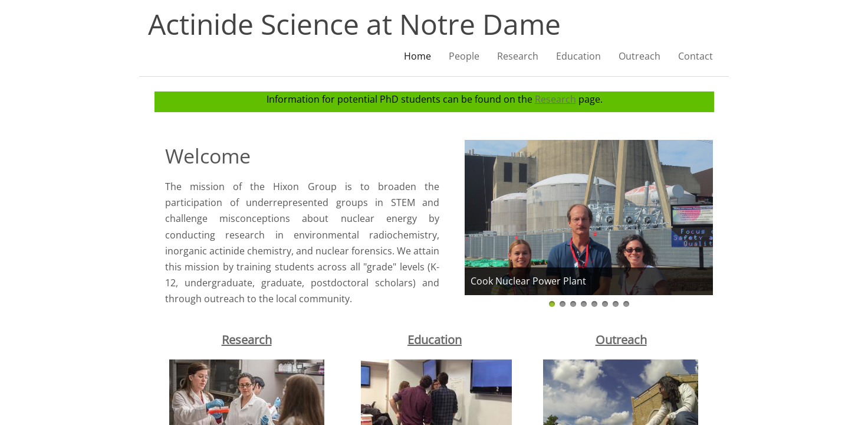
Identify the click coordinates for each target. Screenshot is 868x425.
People (464, 56)
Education (435, 340)
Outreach (640, 56)
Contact (696, 56)
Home (417, 56)
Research (555, 99)
